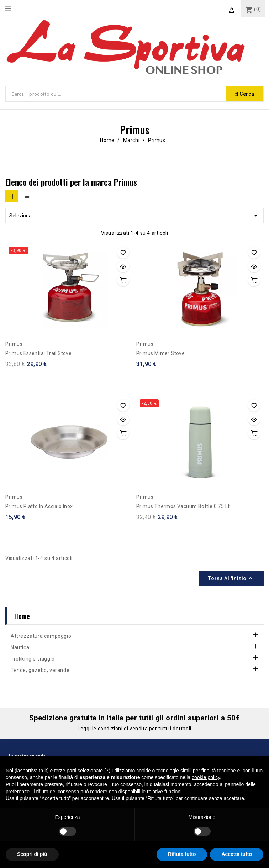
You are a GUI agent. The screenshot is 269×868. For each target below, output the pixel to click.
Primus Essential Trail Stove (38, 353)
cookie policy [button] (206, 777)
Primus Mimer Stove (160, 353)
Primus (14, 344)
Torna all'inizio (231, 578)
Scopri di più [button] (32, 854)
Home (22, 616)
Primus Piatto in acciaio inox (39, 506)
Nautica (20, 647)
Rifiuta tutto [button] (182, 854)
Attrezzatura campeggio (41, 636)
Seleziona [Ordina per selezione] (134, 216)
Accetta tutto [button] (237, 854)
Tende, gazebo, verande (40, 670)
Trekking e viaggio (33, 659)
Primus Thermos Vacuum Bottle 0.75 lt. (184, 506)
